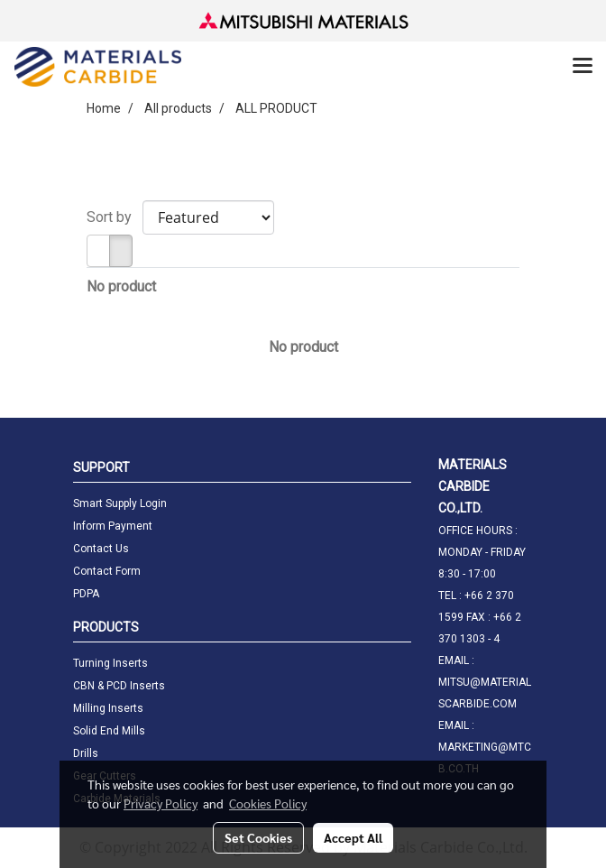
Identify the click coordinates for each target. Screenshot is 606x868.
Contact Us (101, 549)
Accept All (353, 837)
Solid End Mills (109, 731)
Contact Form (107, 571)
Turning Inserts (110, 663)
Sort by (115, 217)
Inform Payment (113, 526)
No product (121, 286)
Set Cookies (258, 837)
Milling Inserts (108, 708)
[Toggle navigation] (583, 67)
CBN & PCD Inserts (119, 686)
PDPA (86, 594)
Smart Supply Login (120, 503)
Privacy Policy (161, 803)
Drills (86, 753)
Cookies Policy (268, 803)
